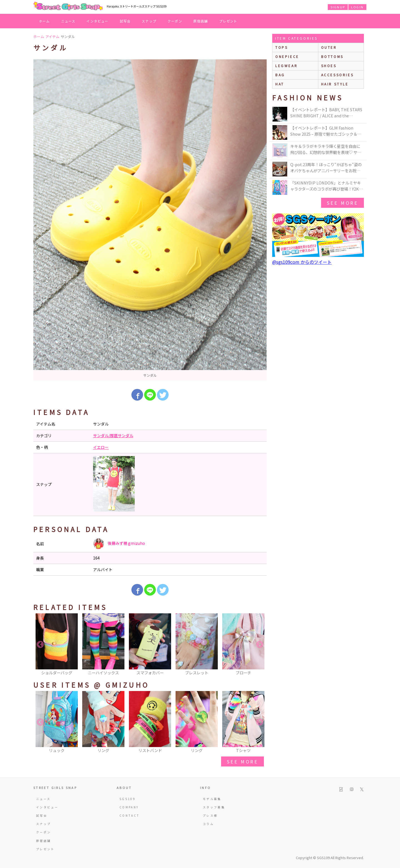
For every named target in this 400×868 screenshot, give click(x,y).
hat (280, 84)
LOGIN (357, 7)
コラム (208, 824)
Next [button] (260, 645)
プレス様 (210, 815)
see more (242, 761)
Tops (282, 47)
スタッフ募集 (214, 807)
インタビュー (97, 21)
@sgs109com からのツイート (302, 262)
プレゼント (228, 21)
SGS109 (127, 799)
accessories (337, 75)
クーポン (175, 21)
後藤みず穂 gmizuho (119, 544)
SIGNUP (338, 7)
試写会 (125, 21)
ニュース (68, 21)
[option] (150, 220)
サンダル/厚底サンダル (113, 436)
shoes (329, 66)
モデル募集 (212, 799)
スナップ (149, 21)
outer (329, 47)
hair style (335, 84)
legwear (286, 66)
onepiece (287, 56)
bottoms (332, 56)
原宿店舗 (201, 21)
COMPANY (129, 807)
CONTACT (130, 815)
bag (280, 75)
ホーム (44, 21)
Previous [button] (40, 645)
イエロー (101, 447)
